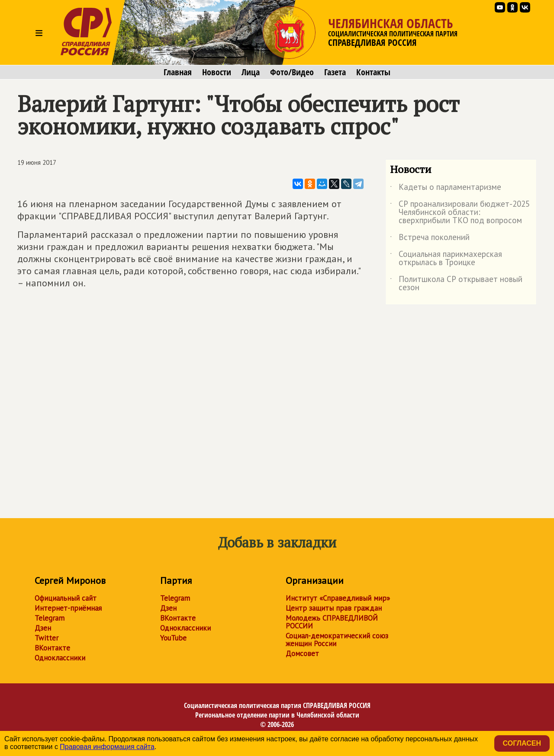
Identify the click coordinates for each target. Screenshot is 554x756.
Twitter (47, 638)
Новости (217, 72)
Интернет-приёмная (68, 608)
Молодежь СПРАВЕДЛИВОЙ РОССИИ (332, 622)
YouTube (173, 638)
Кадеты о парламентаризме (446, 189)
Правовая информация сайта (107, 747)
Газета (335, 72)
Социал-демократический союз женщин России (337, 640)
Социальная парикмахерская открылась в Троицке (446, 259)
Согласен (522, 743)
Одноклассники (60, 658)
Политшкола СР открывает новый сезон (456, 284)
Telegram (50, 618)
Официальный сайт (66, 598)
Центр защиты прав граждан (334, 608)
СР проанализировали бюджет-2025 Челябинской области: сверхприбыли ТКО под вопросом (460, 213)
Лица (251, 72)
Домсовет (302, 653)
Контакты (373, 72)
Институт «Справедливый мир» (338, 598)
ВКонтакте (52, 648)
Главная (178, 72)
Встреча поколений (430, 239)
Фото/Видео (292, 72)
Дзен (43, 628)
